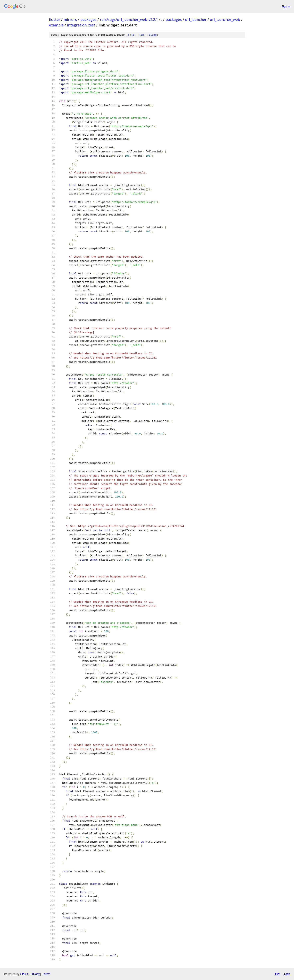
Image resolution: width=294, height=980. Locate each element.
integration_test (81, 25)
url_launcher (196, 19)
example (56, 25)
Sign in (286, 6)
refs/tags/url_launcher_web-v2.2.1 (129, 19)
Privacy (35, 974)
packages (88, 19)
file (131, 35)
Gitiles (24, 974)
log (141, 35)
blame (153, 35)
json (287, 974)
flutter (55, 19)
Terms (46, 974)
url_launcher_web (225, 19)
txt (277, 974)
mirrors (70, 19)
